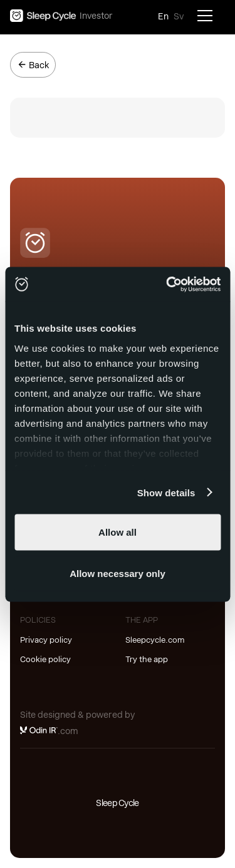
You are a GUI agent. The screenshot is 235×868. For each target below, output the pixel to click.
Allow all (118, 532)
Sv (179, 16)
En (163, 16)
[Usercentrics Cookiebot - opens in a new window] (167, 284)
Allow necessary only (118, 573)
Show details (166, 492)
